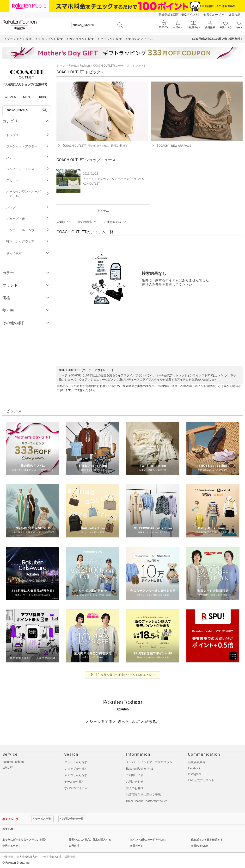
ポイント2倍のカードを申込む (148, 840)
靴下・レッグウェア (28, 241)
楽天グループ (212, 15)
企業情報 (8, 857)
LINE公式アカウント (201, 780)
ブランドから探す (76, 762)
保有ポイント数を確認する (207, 840)
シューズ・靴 (28, 219)
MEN (26, 97)
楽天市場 (234, 15)
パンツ (28, 158)
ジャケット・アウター (28, 146)
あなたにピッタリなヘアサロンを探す (25, 840)
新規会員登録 (197, 762)
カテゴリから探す (76, 775)
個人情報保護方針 (27, 857)
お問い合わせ (135, 782)
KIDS (43, 97)
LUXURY (8, 768)
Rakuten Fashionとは (140, 769)
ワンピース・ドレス (28, 169)
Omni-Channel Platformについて (147, 801)
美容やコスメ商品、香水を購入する (90, 840)
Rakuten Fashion (79, 66)
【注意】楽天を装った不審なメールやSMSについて (123, 675)
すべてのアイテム (76, 788)
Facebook (194, 768)
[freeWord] (26, 110)
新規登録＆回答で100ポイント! (179, 15)
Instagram (195, 774)
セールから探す (74, 782)
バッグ (28, 207)
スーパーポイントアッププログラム (149, 762)
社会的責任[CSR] (51, 857)
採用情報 (70, 857)
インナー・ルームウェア (28, 230)
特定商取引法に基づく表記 (143, 795)
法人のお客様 (135, 788)
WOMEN (10, 97)
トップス (28, 135)
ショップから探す (76, 769)
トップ (61, 66)
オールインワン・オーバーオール (28, 194)
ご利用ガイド (135, 775)
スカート (28, 180)
